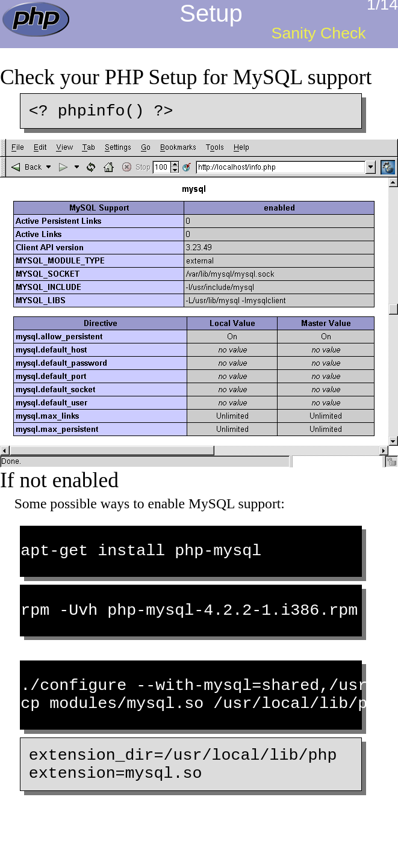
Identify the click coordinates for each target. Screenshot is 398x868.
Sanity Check (319, 33)
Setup (211, 13)
